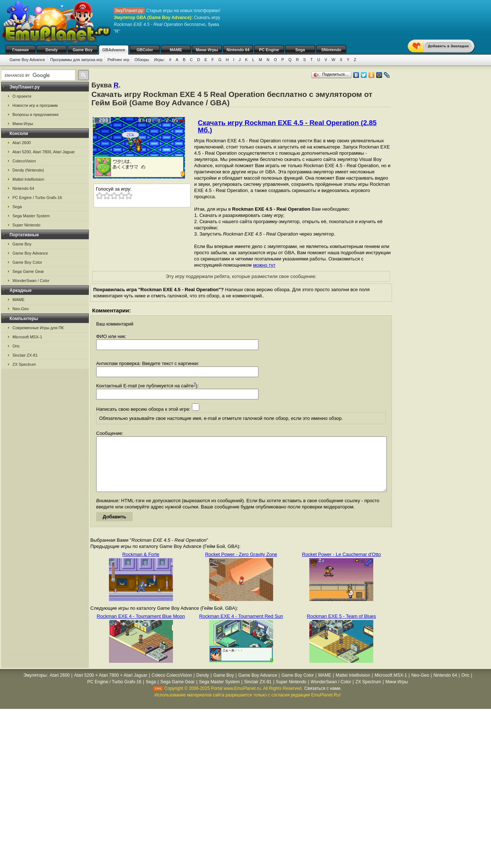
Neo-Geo (21, 309)
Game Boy (83, 50)
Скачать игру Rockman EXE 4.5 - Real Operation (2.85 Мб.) (287, 126)
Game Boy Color (27, 262)
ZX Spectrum (24, 364)
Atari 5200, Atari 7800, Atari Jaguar (44, 152)
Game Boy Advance (27, 60)
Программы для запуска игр (76, 60)
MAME (176, 50)
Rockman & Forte (141, 565)
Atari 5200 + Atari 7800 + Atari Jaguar (111, 686)
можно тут (264, 265)
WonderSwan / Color (31, 281)
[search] (37, 75)
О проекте (22, 96)
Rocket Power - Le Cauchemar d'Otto (341, 565)
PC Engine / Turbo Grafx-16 (37, 198)
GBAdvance (114, 50)
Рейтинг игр (118, 60)
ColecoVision (24, 161)
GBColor (145, 50)
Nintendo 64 (238, 50)
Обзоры (142, 60)
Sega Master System (31, 216)
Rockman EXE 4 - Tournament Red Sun (241, 627)
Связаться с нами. (323, 699)
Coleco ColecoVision (172, 686)
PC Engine (269, 50)
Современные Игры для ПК (38, 328)
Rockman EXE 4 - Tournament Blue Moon (141, 627)
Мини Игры (207, 50)
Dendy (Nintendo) (28, 170)
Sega (300, 50)
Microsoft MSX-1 (27, 337)
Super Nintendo (26, 225)
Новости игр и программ (35, 105)
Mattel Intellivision (28, 179)
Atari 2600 (22, 143)
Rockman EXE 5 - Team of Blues (341, 627)
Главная (21, 50)
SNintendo (331, 50)
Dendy (52, 50)
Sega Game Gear (28, 271)
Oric (16, 346)
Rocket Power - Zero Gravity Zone (241, 565)
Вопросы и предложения (35, 114)
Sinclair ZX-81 (25, 355)
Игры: (159, 60)
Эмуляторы (35, 686)
